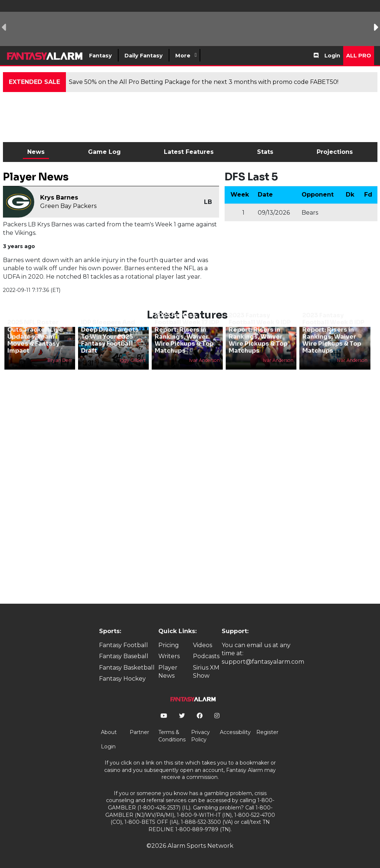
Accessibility (235, 732)
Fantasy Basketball (127, 668)
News (36, 152)
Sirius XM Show (206, 672)
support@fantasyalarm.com (263, 662)
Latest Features (189, 152)
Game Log (104, 152)
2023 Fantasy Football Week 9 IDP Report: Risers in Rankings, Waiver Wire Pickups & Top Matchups (260, 333)
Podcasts (206, 656)
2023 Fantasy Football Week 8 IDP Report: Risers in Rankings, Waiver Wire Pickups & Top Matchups (333, 333)
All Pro (359, 56)
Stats (265, 152)
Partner (139, 732)
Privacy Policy (200, 736)
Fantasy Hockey (122, 679)
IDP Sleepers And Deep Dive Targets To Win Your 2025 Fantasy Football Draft (110, 336)
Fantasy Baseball (124, 656)
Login (332, 56)
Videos (203, 645)
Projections (335, 152)
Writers (169, 656)
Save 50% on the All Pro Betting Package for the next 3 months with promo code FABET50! (204, 82)
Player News (168, 672)
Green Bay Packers (68, 206)
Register (267, 732)
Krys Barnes (59, 197)
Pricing (169, 645)
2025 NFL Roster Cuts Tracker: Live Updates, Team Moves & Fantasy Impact (35, 336)
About (109, 732)
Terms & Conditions (172, 736)
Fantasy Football (124, 645)
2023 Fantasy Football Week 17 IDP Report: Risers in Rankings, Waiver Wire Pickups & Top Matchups (187, 333)
